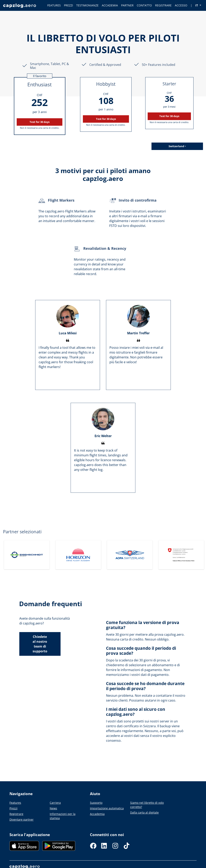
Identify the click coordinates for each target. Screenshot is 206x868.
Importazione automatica (107, 808)
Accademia (97, 814)
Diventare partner (22, 820)
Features (15, 803)
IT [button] (197, 5)
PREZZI (68, 5)
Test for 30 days (40, 122)
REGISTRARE (163, 5)
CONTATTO (144, 5)
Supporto (96, 803)
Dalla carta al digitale (144, 812)
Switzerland (176, 146)
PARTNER (127, 5)
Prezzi (13, 808)
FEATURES (54, 5)
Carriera (55, 803)
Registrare (16, 814)
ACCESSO (181, 5)
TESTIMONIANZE (87, 5)
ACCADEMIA (110, 5)
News (53, 808)
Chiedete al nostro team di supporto (40, 644)
